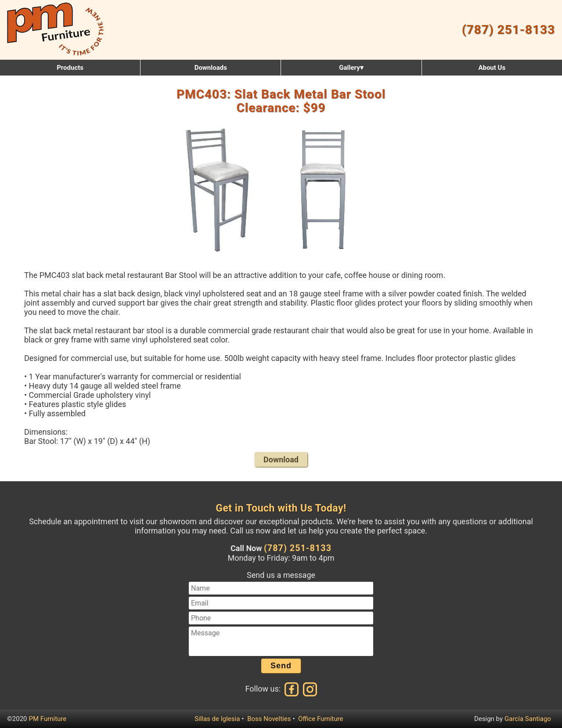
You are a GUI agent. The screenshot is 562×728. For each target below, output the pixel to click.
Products (70, 68)
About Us (492, 68)
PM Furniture (48, 719)
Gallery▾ (351, 68)
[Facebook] (292, 689)
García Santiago (528, 719)
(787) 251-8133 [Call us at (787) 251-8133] (298, 548)
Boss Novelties (269, 719)
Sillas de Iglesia (217, 719)
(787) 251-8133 (508, 30)
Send (281, 666)
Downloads (211, 68)
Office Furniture (321, 719)
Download (281, 460)
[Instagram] (309, 689)
